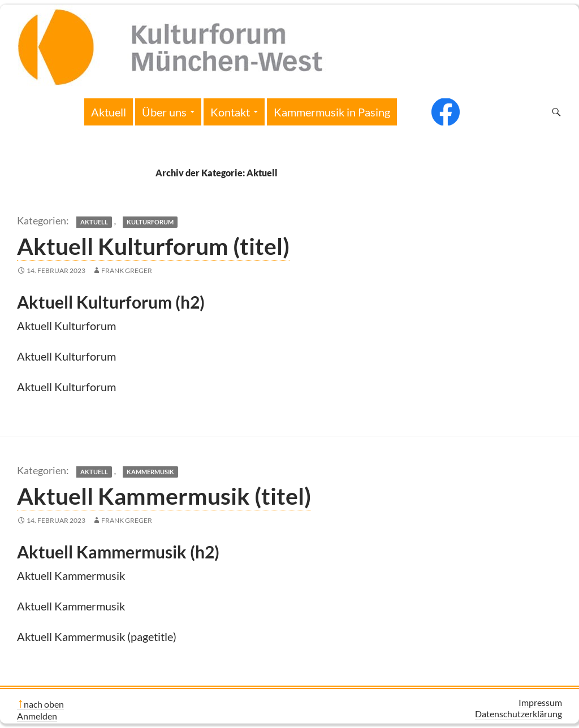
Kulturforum (150, 222)
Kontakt (230, 112)
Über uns (164, 112)
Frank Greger (127, 270)
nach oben (44, 704)
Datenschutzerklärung (518, 714)
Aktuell (109, 112)
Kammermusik (150, 472)
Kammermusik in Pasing (332, 112)
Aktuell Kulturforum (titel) (153, 246)
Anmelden (37, 716)
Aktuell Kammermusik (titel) (164, 496)
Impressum (540, 702)
